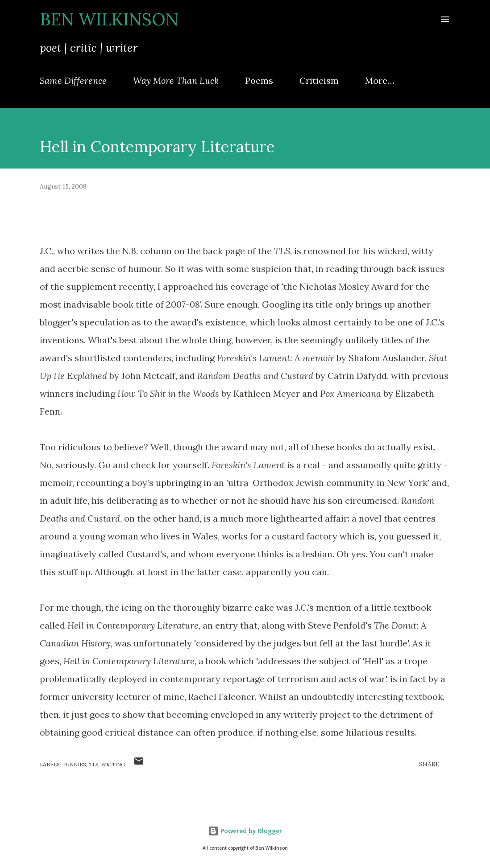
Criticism (319, 80)
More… (380, 80)
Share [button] (429, 764)
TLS (93, 765)
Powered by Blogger (245, 831)
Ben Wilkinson (109, 19)
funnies (74, 765)
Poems (259, 80)
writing (113, 765)
